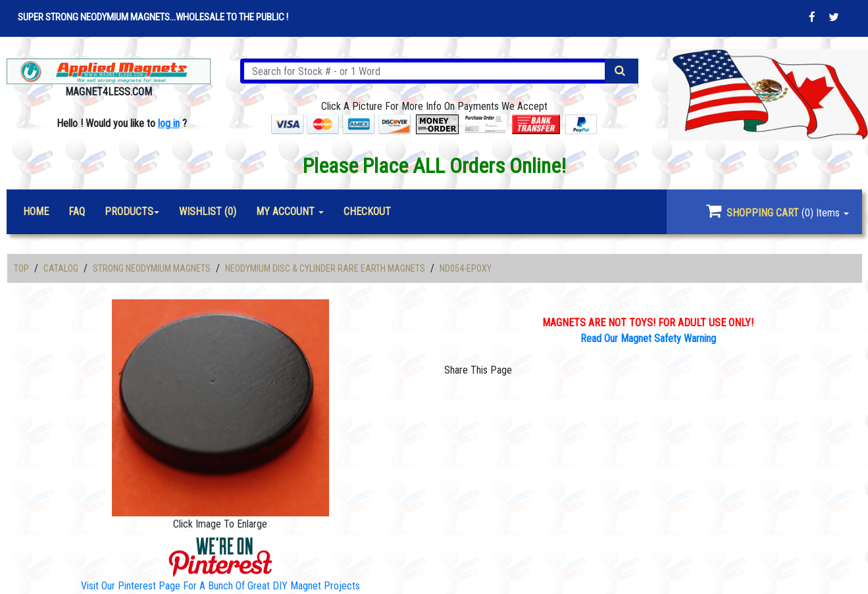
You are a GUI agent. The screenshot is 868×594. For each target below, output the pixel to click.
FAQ (77, 211)
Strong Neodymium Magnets (152, 268)
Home (36, 211)
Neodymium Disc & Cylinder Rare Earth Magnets (325, 268)
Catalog (61, 268)
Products (129, 211)
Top (21, 268)
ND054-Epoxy (466, 268)
